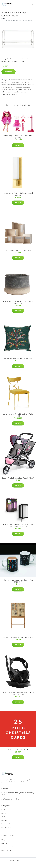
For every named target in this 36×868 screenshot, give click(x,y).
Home (3, 19)
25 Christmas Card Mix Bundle (18, 750)
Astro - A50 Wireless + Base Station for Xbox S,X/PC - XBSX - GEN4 (18, 693)
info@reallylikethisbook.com (11, 799)
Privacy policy (6, 850)
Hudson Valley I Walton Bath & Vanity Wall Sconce (18, 194)
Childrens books (16, 59)
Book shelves (6, 810)
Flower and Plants (7, 824)
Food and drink (6, 827)
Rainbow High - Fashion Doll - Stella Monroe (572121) (18, 137)
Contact (4, 843)
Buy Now (8, 72)
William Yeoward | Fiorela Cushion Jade (18, 359)
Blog (3, 840)
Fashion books (27, 59)
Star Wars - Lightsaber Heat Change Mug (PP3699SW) (18, 581)
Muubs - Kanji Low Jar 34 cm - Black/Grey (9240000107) (18, 302)
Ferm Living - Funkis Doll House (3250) (18, 250)
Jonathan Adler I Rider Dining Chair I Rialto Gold (18, 415)
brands (4, 813)
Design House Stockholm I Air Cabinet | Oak (18, 637)
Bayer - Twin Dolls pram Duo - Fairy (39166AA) (18, 478)
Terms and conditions (9, 847)
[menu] (33, 4)
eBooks (4, 820)
